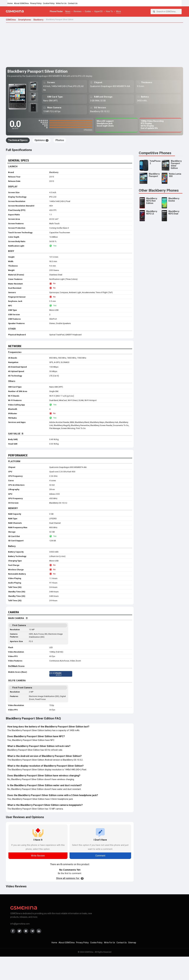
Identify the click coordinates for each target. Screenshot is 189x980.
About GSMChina (21, 3)
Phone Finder (56, 11)
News (68, 11)
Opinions (41, 140)
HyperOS (98, 11)
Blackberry (54, 172)
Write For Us (61, 3)
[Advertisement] (94, 45)
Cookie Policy (49, 3)
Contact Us (73, 3)
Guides (88, 11)
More (118, 11)
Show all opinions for (70, 878)
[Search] (154, 12)
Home (10, 3)
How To (109, 11)
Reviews (78, 11)
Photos (60, 140)
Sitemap (132, 943)
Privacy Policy (36, 3)
